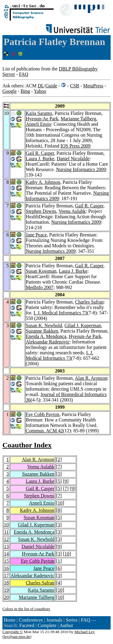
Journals (54, 620)
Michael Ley (85, 632)
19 (6, 590)
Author (66, 625)
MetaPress (93, 86)
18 (6, 583)
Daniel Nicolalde (73, 159)
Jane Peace (36, 235)
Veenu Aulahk (72, 211)
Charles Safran (89, 302)
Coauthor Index (27, 445)
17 (6, 576)
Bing (25, 91)
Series (72, 620)
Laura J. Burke (40, 159)
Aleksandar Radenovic (48, 342)
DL (41, 86)
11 (6, 532)
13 (6, 546)
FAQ (24, 74)
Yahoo (40, 91)
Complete (47, 625)
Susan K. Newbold (44, 325)
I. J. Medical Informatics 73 (60, 313)
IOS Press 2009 (76, 146)
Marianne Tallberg (78, 119)
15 (6, 561)
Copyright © (13, 632)
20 (6, 597)
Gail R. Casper (40, 153)
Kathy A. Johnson (43, 182)
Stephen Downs (41, 211)
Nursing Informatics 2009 (81, 169)
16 (6, 568)
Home (9, 620)
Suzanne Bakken (42, 331)
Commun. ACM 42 (44, 431)
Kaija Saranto (39, 113)
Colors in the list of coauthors (26, 609)
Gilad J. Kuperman (83, 325)
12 (6, 539)
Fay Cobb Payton (43, 414)
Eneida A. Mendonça (46, 336)
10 (60, 503)
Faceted (27, 625)
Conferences (31, 620)
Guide (51, 86)
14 (6, 554)
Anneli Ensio (39, 124)
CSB (74, 86)
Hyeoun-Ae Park (42, 119)
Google (9, 91)
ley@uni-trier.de (17, 637)
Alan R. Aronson (91, 378)
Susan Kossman (41, 271)
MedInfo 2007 (40, 287)
